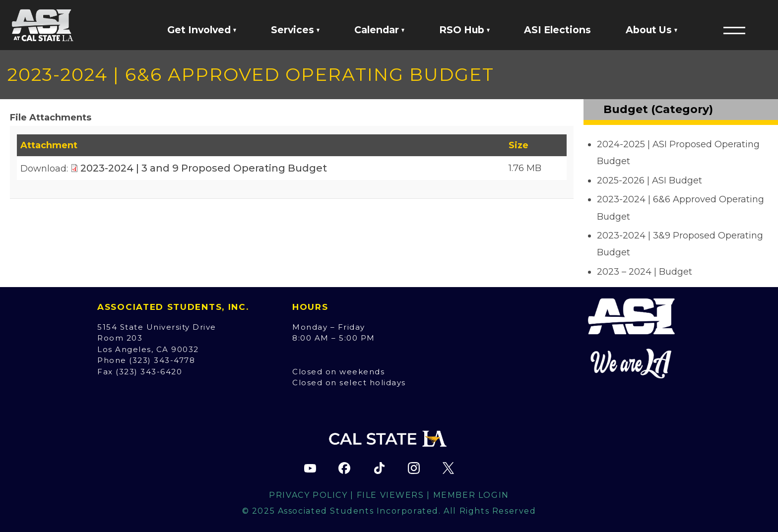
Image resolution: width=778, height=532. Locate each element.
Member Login (471, 495)
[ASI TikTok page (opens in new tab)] (379, 468)
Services (295, 30)
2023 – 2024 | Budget (645, 272)
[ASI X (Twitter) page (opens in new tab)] (448, 468)
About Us (651, 30)
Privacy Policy (308, 495)
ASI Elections (557, 30)
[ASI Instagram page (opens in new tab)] (414, 468)
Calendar (379, 30)
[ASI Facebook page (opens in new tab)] (344, 468)
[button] (734, 30)
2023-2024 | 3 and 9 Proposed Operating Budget (204, 168)
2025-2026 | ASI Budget (649, 180)
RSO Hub (464, 30)
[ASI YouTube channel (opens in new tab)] (310, 468)
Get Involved (202, 30)
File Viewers (390, 495)
